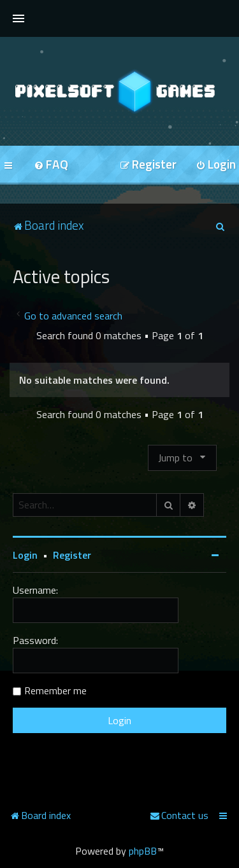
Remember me (55, 690)
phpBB (143, 851)
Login (25, 555)
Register (72, 555)
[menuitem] (51, 165)
